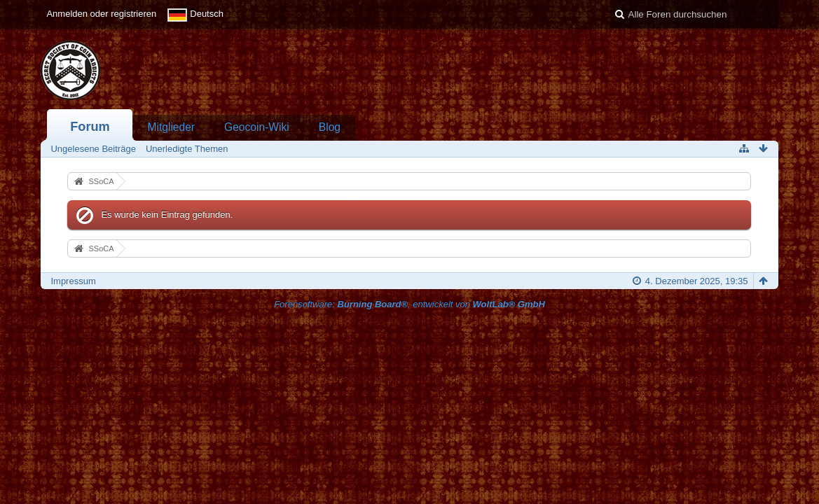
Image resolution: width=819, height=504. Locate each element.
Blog (330, 127)
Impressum (73, 281)
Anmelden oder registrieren (101, 14)
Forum (90, 127)
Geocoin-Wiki (257, 127)
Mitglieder (171, 127)
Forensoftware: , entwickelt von (409, 304)
